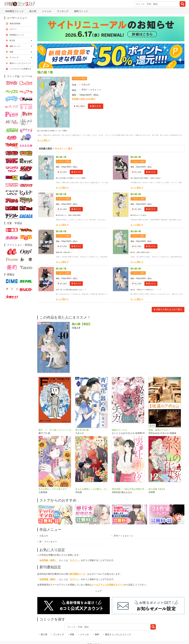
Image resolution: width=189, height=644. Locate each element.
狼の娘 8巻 (136, 269)
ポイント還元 (80, 78)
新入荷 (33, 11)
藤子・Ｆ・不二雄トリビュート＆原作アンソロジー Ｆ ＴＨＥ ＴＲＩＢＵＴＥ (56, 430)
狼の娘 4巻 (136, 194)
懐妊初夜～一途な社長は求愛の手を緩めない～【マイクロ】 (129, 489)
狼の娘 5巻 (61, 231)
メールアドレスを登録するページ (108, 585)
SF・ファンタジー (48, 542)
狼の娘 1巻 (61, 157)
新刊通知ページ (78, 574)
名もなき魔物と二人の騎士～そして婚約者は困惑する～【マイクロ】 (93, 489)
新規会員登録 (15, 23)
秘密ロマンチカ (119, 430)
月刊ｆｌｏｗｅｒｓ (91, 90)
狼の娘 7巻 (61, 269)
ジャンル (47, 11)
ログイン (74, 560)
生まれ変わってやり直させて (53, 489)
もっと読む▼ (44, 140)
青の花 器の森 (82, 430)
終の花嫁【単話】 (157, 489)
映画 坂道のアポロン (159, 430)
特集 (72, 634)
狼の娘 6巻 (136, 231)
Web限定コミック (15, 11)
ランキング (63, 11)
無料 (97, 634)
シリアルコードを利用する (20, 69)
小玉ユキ (86, 85)
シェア (98, 591)
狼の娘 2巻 (136, 157)
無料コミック (81, 11)
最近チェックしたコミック (118, 634)
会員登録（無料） (48, 560)
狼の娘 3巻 (61, 194)
